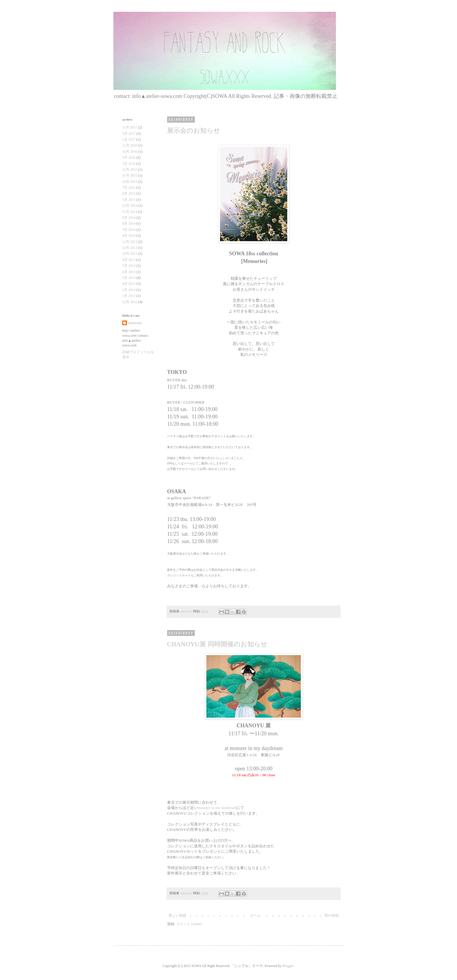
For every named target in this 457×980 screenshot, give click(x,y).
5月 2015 (129, 200)
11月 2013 (130, 248)
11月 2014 (130, 212)
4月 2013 (129, 284)
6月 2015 (129, 193)
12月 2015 (130, 170)
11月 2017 (130, 127)
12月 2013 (130, 242)
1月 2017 (129, 139)
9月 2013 (129, 260)
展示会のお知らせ (194, 130)
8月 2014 (129, 223)
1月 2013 (129, 296)
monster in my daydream (217, 808)
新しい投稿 (177, 915)
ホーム (255, 915)
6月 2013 (129, 272)
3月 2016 (129, 164)
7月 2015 (129, 188)
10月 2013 (130, 254)
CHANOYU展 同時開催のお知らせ (217, 644)
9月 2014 (129, 218)
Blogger (288, 966)
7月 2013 (129, 266)
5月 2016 (129, 157)
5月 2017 (129, 134)
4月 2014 (129, 236)
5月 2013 (129, 278)
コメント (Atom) (189, 924)
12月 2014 (130, 205)
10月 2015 (130, 182)
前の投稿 (332, 915)
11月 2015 (130, 175)
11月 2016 (130, 145)
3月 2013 (129, 290)
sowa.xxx (135, 323)
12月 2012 (130, 302)
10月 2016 (130, 152)
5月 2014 (129, 230)
